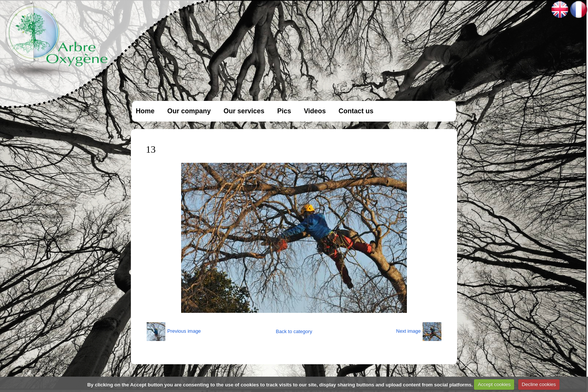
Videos (315, 111)
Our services (244, 111)
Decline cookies (539, 384)
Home (145, 111)
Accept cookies (494, 384)
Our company (189, 111)
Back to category (294, 331)
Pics (284, 111)
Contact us (356, 111)
